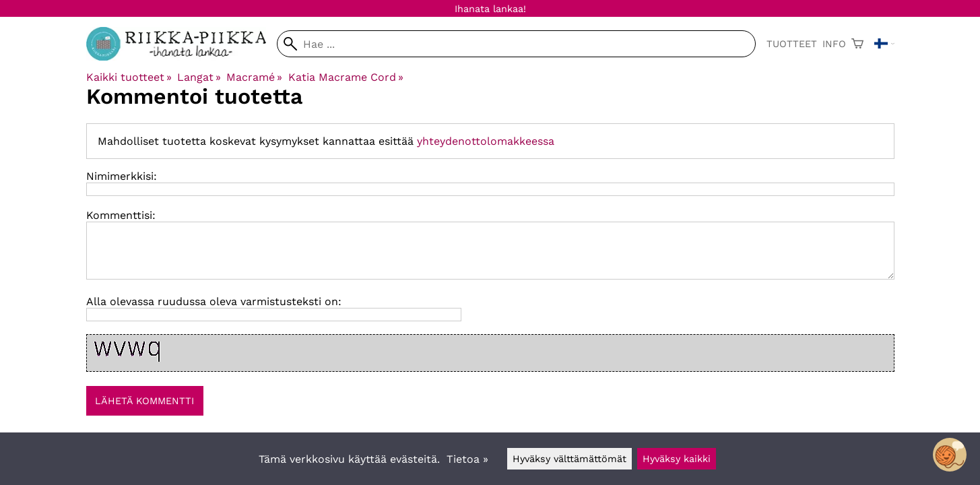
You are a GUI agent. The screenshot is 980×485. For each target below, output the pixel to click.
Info (834, 44)
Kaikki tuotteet (129, 77)
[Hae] (516, 44)
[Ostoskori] (857, 44)
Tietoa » (467, 459)
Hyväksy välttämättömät (569, 459)
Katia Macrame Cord (346, 77)
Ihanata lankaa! (490, 9)
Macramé (254, 77)
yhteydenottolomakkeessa (486, 141)
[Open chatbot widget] (950, 455)
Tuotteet (792, 44)
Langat (199, 77)
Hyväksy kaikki (677, 459)
